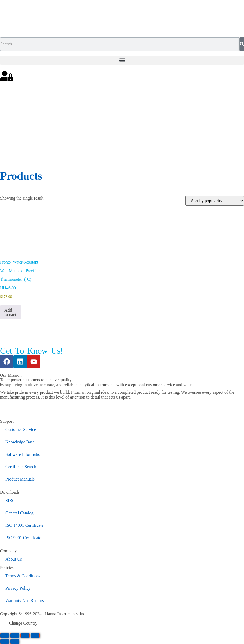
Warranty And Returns (25, 601)
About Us (14, 559)
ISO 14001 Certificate (24, 525)
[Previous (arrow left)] (5, 642)
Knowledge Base (20, 442)
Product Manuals (20, 479)
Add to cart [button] (10, 312)
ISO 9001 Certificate (23, 538)
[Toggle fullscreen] (15, 635)
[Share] (25, 635)
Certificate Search (21, 467)
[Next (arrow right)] (15, 642)
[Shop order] (215, 201)
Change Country (23, 623)
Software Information (24, 454)
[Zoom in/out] (5, 635)
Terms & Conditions (23, 576)
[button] (122, 60)
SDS (9, 501)
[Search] (242, 44)
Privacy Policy (18, 588)
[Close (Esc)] (35, 635)
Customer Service (21, 430)
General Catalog (19, 513)
